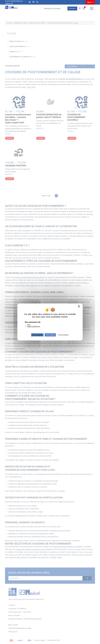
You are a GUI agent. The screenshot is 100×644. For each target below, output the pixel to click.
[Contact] (33, 2)
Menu (89, 2)
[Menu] (92, 8)
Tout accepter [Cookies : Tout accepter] (37, 335)
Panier (84, 8)
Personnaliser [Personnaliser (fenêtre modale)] (63, 335)
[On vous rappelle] (37, 2)
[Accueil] (30, 2)
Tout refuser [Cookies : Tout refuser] (50, 335)
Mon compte (80, 8)
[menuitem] (30, 2)
